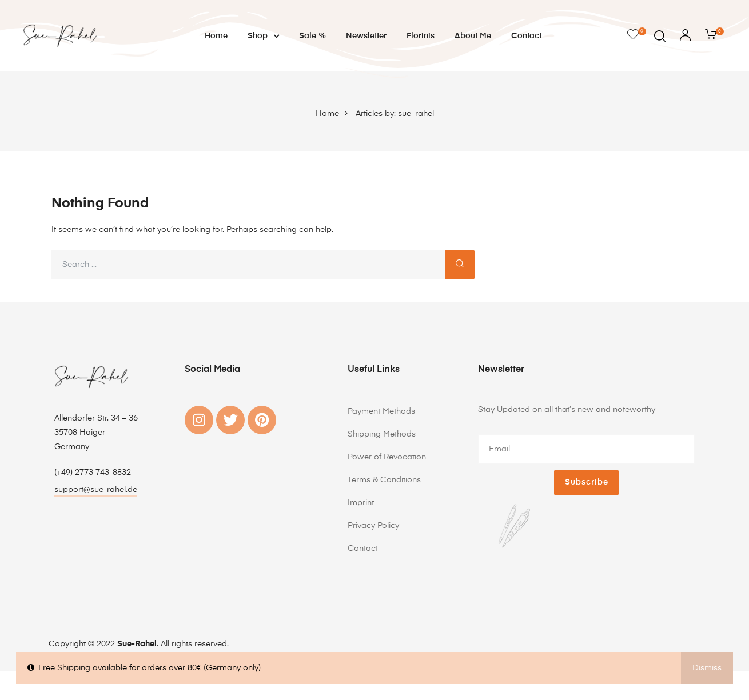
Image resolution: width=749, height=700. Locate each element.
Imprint (361, 503)
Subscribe (587, 482)
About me (473, 36)
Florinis (421, 36)
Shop (263, 36)
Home (216, 36)
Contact (526, 36)
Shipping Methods (382, 434)
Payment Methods (381, 411)
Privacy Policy (373, 526)
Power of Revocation (387, 457)
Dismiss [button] (707, 668)
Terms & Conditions (384, 480)
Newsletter (366, 36)
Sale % (312, 36)
